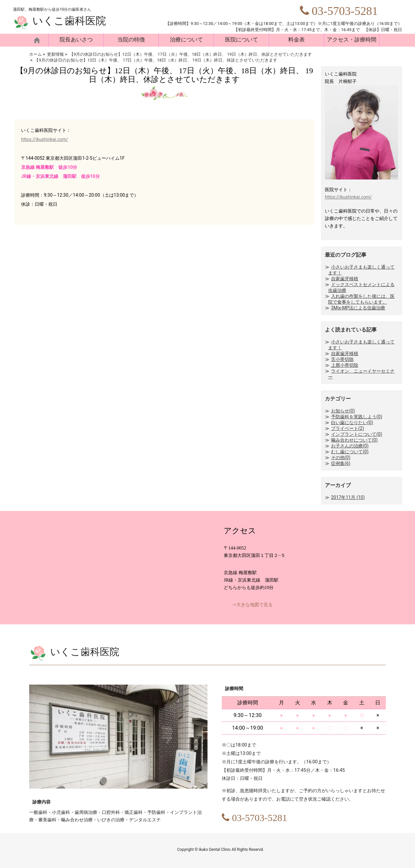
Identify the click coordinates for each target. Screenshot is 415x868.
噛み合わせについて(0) (354, 440)
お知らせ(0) (343, 411)
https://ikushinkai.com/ (45, 139)
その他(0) (341, 457)
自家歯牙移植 (345, 279)
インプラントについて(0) (357, 434)
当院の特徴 (131, 40)
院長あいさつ (76, 40)
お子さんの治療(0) (350, 446)
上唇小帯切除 (345, 365)
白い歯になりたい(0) (352, 422)
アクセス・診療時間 (352, 40)
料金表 (296, 40)
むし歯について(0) (350, 452)
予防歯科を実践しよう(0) (357, 417)
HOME (39, 40)
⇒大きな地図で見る (252, 605)
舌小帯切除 (342, 359)
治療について (186, 40)
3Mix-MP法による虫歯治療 (358, 308)
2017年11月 (348, 497)
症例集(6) (341, 463)
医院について (242, 40)
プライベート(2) (348, 428)
